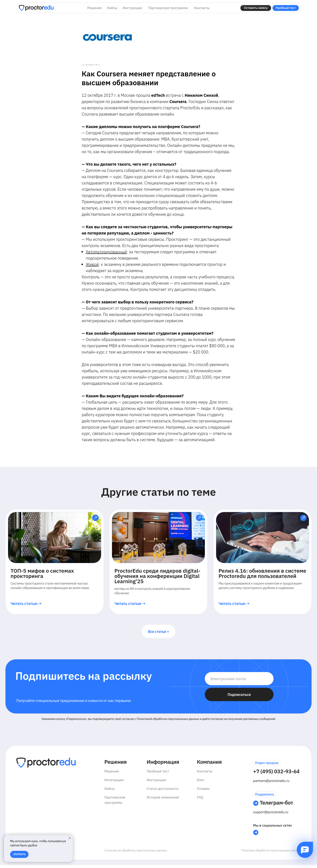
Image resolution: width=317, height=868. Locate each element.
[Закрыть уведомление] (70, 838)
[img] (36, 8)
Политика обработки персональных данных (271, 853)
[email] (239, 681)
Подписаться (239, 697)
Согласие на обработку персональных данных (136, 853)
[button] (256, 8)
